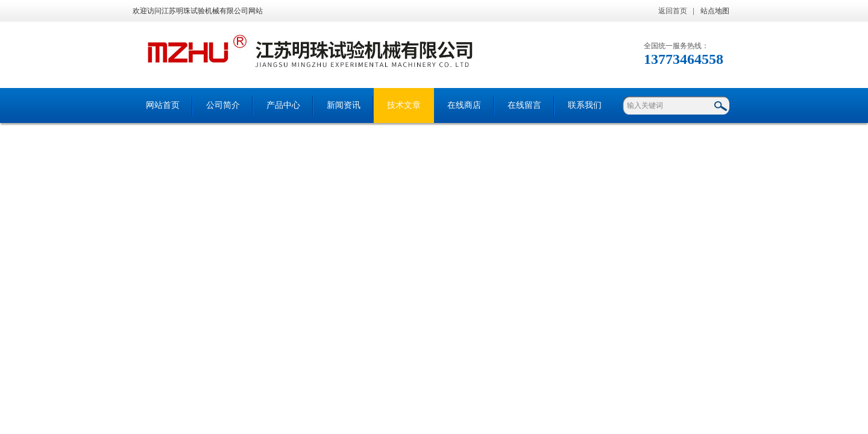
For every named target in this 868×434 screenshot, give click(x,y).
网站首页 (163, 105)
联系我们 (585, 105)
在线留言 (524, 105)
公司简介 (223, 105)
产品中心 (283, 105)
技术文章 (404, 105)
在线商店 (464, 105)
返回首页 (673, 11)
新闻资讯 (344, 105)
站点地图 (715, 11)
